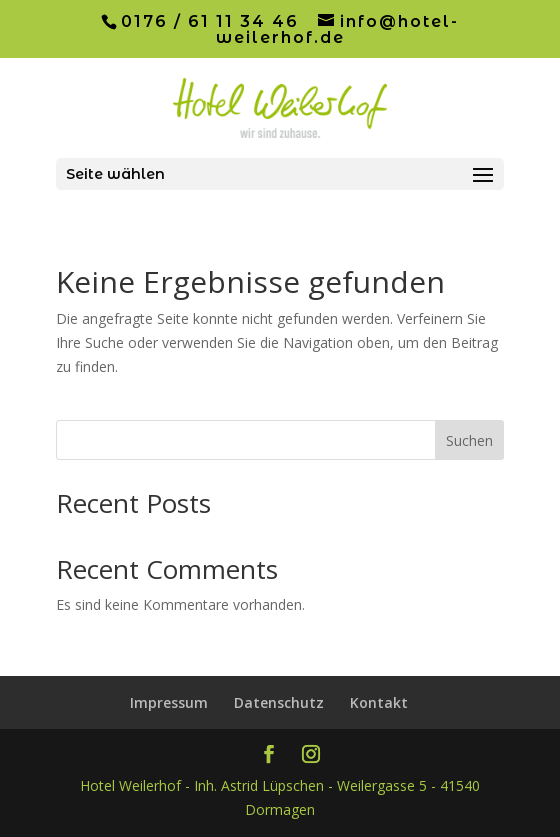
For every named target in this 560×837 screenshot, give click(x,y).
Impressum (169, 702)
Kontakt (379, 702)
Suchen (469, 440)
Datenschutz (279, 702)
